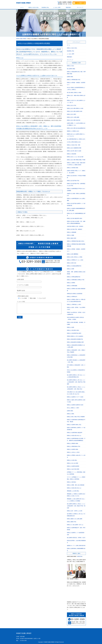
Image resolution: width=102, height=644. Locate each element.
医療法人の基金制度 (72, 154)
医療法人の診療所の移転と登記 (74, 425)
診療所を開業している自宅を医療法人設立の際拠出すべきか (76, 124)
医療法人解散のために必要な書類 (75, 519)
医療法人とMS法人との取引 (73, 452)
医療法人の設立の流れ (34, 7)
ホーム (22, 7)
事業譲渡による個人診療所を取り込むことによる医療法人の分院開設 (76, 500)
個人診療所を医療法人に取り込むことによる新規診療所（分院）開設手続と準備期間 (76, 382)
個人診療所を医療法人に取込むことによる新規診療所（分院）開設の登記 (76, 388)
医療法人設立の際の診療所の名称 (75, 111)
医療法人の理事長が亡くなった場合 (75, 260)
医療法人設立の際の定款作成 (74, 120)
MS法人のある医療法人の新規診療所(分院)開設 (34, 43)
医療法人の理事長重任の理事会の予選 (76, 280)
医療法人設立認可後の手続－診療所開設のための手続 (76, 185)
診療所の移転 (70, 77)
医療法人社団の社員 (72, 263)
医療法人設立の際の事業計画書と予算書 (76, 160)
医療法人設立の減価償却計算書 (74, 148)
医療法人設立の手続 (72, 105)
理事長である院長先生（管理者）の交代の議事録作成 (76, 313)
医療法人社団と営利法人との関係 (75, 257)
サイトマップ (80, 7)
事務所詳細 (80, 556)
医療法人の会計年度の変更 (73, 469)
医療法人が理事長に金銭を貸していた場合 (76, 456)
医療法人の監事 (71, 327)
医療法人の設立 (71, 66)
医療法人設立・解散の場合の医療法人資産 (76, 96)
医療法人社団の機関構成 (73, 254)
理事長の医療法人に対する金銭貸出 (75, 336)
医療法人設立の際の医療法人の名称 (75, 108)
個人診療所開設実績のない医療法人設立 (76, 139)
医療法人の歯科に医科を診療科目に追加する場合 (76, 401)
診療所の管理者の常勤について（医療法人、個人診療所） (76, 172)
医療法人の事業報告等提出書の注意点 (76, 241)
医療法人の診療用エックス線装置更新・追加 (76, 534)
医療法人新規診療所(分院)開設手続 (75, 339)
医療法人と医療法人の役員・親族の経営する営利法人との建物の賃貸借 (76, 164)
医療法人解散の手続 (72, 522)
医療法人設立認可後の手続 (73, 181)
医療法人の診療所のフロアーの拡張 (75, 397)
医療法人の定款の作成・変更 (74, 145)
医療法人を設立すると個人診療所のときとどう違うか (76, 101)
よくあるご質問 (57, 7)
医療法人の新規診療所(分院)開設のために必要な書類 (76, 346)
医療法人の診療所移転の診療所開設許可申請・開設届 (76, 421)
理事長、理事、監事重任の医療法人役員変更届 (76, 273)
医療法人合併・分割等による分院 (75, 511)
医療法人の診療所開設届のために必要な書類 (76, 199)
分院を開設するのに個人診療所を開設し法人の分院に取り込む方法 (76, 393)
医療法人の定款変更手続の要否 (74, 333)
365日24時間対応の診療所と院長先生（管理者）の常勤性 (75, 318)
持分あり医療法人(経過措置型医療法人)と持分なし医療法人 (76, 89)
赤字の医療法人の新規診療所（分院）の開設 (76, 366)
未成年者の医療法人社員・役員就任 (75, 226)
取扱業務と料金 (45, 7)
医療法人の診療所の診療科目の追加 (75, 405)
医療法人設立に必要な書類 (73, 117)
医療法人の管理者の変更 (73, 168)
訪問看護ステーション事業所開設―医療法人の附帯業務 (76, 473)
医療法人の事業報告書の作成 (74, 80)
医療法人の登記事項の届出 (73, 330)
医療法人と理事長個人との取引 (74, 304)
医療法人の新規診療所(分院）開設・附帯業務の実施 (76, 73)
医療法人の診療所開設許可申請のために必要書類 (76, 190)
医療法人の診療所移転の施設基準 (75, 433)
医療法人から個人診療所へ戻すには (75, 525)
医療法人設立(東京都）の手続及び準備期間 (76, 177)
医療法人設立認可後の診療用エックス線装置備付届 (76, 204)
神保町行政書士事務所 (23, 3)
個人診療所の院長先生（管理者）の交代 (76, 538)
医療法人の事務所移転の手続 (74, 446)
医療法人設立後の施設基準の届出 (75, 218)
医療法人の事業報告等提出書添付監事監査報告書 (76, 245)
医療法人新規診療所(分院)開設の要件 (75, 342)
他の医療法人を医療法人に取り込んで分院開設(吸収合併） (76, 515)
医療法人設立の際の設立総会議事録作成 (76, 128)
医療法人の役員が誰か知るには (74, 435)
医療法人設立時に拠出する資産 (74, 151)
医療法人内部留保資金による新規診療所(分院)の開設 (76, 356)
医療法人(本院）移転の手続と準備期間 (76, 417)
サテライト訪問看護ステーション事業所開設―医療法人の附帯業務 (76, 478)
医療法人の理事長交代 (72, 297)
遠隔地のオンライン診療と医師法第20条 (76, 546)
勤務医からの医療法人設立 (73, 131)
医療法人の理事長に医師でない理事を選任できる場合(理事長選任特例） (76, 300)
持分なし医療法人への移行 (73, 408)
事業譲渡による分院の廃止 (73, 491)
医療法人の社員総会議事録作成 (74, 266)
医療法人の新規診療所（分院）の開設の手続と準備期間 (76, 351)
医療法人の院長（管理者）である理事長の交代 (76, 308)
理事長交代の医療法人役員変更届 (75, 294)
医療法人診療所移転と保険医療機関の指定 (76, 549)
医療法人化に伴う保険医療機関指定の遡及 (76, 214)
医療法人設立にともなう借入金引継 (75, 157)
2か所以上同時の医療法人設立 (74, 142)
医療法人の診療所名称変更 (73, 466)
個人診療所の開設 (71, 69)
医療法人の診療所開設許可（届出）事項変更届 (76, 529)
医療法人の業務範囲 (72, 232)
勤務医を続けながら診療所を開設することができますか (76, 135)
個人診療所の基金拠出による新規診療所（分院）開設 (76, 361)
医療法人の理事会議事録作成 (74, 277)
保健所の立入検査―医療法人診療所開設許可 (76, 195)
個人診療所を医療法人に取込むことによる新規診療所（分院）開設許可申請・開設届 (76, 506)
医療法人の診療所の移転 (73, 449)
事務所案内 (68, 7)
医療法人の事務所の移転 (73, 443)
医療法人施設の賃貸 (72, 238)
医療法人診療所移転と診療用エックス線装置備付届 (76, 429)
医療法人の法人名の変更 (73, 463)
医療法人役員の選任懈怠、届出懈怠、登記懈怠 (76, 323)
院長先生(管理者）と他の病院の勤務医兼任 (76, 542)
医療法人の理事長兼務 (72, 286)
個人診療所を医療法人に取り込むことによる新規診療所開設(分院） (76, 376)
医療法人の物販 (71, 235)
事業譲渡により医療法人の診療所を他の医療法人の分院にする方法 (76, 495)
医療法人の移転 (71, 414)
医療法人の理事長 (71, 283)
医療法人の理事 (71, 269)
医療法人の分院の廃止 (72, 460)
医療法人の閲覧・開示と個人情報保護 (76, 485)
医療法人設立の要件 (72, 114)
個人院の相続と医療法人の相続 (74, 92)
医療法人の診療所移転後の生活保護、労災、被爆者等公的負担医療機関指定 (76, 439)
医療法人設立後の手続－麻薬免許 (75, 229)
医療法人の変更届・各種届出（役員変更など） (76, 84)
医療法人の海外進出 (72, 482)
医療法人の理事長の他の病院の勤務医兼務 (76, 290)
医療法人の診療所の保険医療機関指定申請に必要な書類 (76, 209)
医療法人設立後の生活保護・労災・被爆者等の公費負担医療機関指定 (76, 222)
